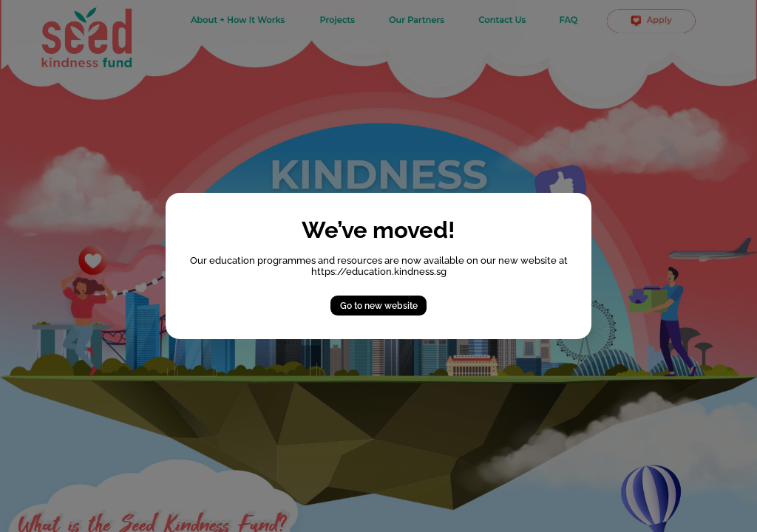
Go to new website (379, 306)
